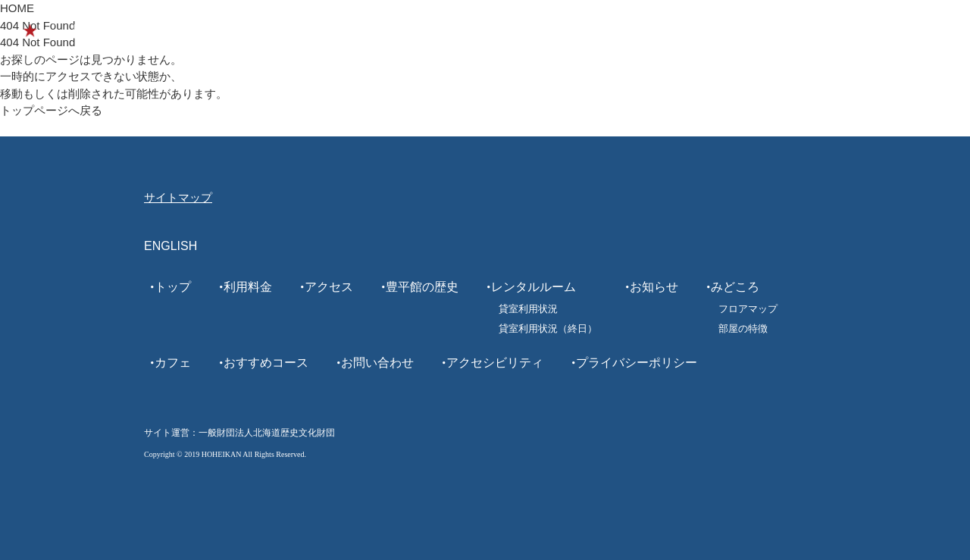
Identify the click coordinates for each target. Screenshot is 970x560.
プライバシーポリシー (637, 363)
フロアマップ (748, 309)
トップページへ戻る (51, 110)
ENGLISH (869, 31)
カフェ (600, 31)
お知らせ (654, 287)
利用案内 (378, 31)
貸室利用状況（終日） (548, 328)
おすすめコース (679, 31)
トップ (173, 287)
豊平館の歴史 (458, 31)
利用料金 (248, 287)
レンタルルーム (782, 31)
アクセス (329, 287)
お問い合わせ (377, 363)
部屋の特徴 (743, 328)
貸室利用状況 (528, 309)
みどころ (537, 31)
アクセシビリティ (495, 363)
